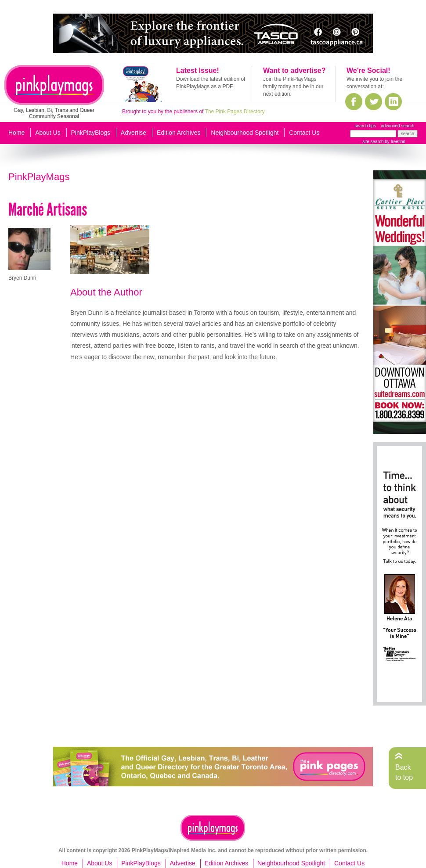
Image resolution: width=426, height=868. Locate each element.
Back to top (404, 772)
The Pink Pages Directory (235, 112)
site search (373, 142)
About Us (48, 133)
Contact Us (304, 133)
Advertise (134, 133)
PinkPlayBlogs (91, 133)
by (395, 142)
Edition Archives (179, 133)
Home (16, 133)
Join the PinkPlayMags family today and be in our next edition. (293, 86)
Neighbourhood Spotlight (245, 133)
